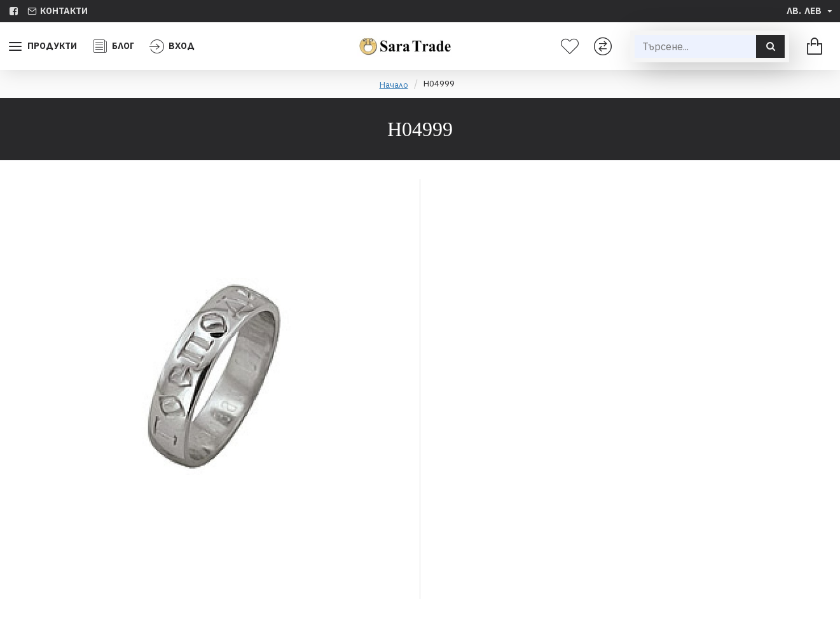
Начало (394, 85)
